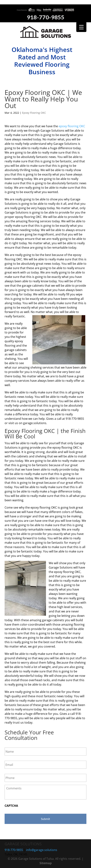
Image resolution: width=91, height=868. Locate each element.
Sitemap (46, 863)
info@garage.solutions (42, 850)
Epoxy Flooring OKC (34, 113)
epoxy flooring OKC (72, 126)
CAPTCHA (11, 806)
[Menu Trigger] (81, 27)
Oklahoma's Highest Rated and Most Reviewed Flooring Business (42, 61)
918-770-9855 (46, 17)
